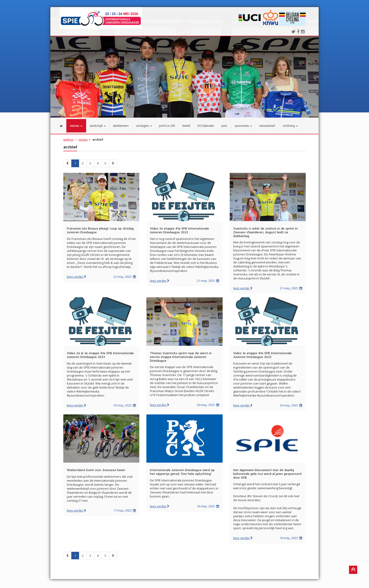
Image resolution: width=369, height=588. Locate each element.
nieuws (83, 137)
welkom (68, 137)
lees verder (76, 274)
